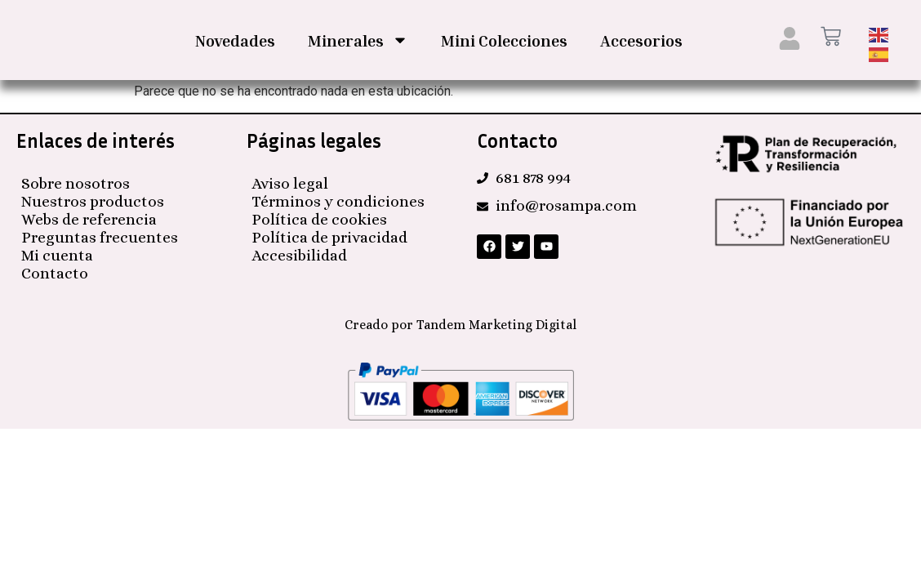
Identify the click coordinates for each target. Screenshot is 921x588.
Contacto (55, 272)
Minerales (358, 40)
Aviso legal (290, 182)
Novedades (235, 40)
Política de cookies (319, 218)
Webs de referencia (89, 218)
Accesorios (641, 40)
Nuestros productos (93, 200)
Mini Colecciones (504, 40)
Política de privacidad (329, 236)
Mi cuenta (57, 254)
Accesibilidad (299, 254)
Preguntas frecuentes (100, 236)
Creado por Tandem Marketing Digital (461, 323)
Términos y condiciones (338, 200)
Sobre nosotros (76, 182)
